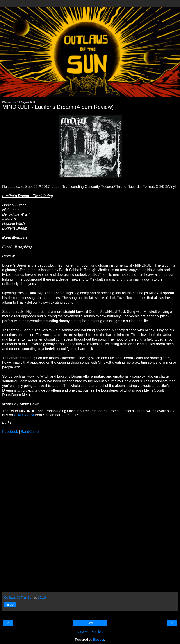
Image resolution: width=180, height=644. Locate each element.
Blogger (99, 640)
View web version (90, 632)
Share (10, 605)
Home (90, 623)
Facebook (10, 432)
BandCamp (30, 432)
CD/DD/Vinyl (24, 415)
